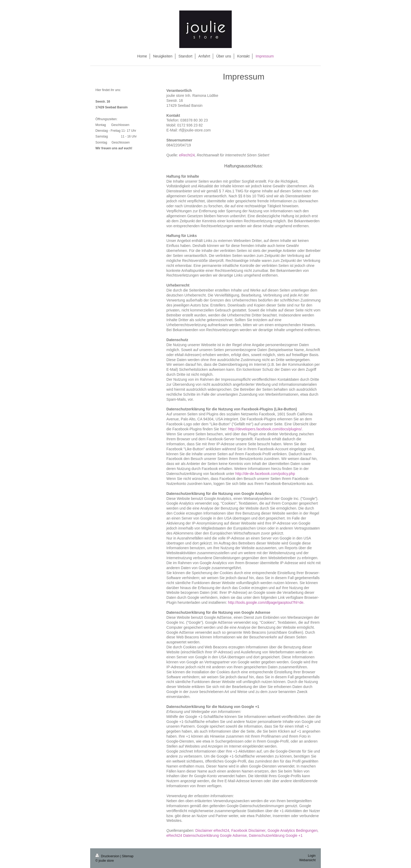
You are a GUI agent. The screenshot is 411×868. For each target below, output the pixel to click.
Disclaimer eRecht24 (212, 830)
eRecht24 (187, 155)
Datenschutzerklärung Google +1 (276, 835)
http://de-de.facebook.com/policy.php (265, 474)
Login (312, 856)
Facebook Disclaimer (248, 830)
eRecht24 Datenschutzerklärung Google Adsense (207, 835)
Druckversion (108, 856)
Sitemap (128, 856)
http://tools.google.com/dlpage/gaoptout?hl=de (266, 602)
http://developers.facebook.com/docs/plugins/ (265, 429)
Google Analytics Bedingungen (293, 830)
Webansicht (307, 860)
